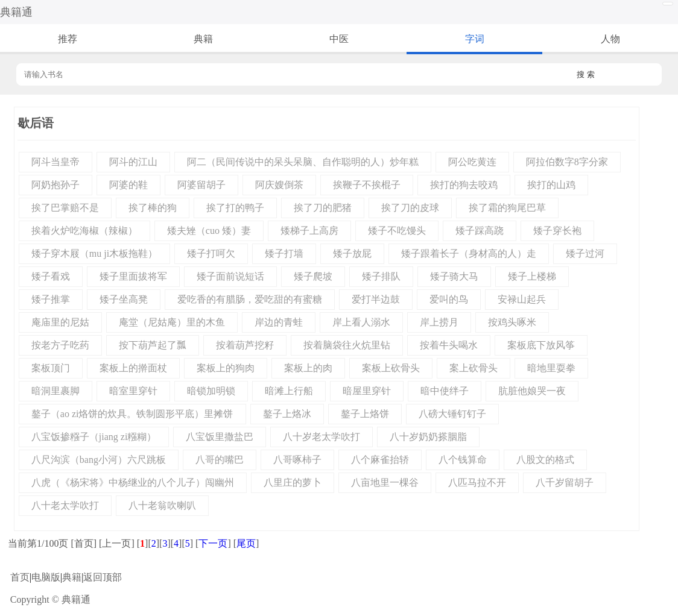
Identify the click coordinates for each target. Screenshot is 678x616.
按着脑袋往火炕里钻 (347, 345)
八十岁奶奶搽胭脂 (428, 437)
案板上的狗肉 (226, 368)
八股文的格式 (545, 460)
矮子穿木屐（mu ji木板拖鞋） (94, 253)
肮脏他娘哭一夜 (532, 391)
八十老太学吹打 (65, 505)
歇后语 (36, 123)
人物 (610, 39)
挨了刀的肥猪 (323, 208)
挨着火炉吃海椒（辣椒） (84, 231)
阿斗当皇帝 (55, 162)
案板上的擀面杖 (133, 368)
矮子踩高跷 (480, 231)
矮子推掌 (51, 299)
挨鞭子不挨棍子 (367, 185)
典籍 (203, 39)
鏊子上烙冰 (287, 414)
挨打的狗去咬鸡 (464, 185)
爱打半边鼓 (376, 299)
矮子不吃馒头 (397, 231)
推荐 (68, 39)
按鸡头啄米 (512, 322)
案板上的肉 (308, 368)
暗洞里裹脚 (55, 391)
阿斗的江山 (133, 162)
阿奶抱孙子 (55, 185)
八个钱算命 (463, 460)
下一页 (213, 543)
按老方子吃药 (60, 345)
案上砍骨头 (474, 368)
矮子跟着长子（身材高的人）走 (469, 253)
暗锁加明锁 (211, 391)
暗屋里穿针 (367, 391)
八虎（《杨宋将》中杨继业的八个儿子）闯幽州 (133, 482)
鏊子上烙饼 (365, 414)
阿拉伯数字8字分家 (567, 162)
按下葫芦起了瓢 (153, 345)
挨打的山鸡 (551, 185)
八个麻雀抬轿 (380, 460)
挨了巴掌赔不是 (65, 208)
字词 (475, 39)
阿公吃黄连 (472, 162)
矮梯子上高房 (309, 231)
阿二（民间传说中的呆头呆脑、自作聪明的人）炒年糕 (303, 162)
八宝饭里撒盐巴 (220, 437)
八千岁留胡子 (565, 482)
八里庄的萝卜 (293, 482)
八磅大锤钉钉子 (452, 414)
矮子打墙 (284, 253)
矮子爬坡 (313, 276)
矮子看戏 (51, 276)
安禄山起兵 (522, 299)
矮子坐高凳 (124, 299)
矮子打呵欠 (211, 253)
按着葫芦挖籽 (245, 345)
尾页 (246, 543)
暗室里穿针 (133, 391)
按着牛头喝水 (449, 345)
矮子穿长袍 (557, 231)
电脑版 (46, 577)
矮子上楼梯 (532, 276)
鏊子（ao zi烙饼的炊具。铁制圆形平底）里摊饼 (132, 414)
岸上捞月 (439, 322)
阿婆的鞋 (128, 185)
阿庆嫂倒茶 (279, 185)
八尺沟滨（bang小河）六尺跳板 (99, 460)
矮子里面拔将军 (133, 276)
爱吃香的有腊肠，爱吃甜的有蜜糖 (250, 299)
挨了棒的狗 (153, 208)
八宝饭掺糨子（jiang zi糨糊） (94, 437)
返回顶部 (103, 577)
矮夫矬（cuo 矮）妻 (209, 231)
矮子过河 (585, 253)
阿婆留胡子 (201, 185)
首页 (20, 577)
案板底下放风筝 (541, 345)
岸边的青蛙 (279, 322)
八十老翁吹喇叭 (162, 505)
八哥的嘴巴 (220, 460)
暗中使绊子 (445, 391)
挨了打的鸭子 (235, 208)
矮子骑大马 (454, 276)
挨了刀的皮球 (410, 208)
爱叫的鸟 (449, 299)
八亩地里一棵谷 (385, 482)
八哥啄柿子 (297, 460)
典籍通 (16, 12)
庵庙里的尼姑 (60, 322)
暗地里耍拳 (551, 368)
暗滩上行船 (289, 391)
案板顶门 (51, 368)
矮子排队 (381, 276)
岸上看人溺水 (361, 322)
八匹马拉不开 (477, 482)
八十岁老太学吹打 (322, 437)
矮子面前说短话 (230, 276)
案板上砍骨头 (391, 368)
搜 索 (586, 74)
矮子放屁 (352, 253)
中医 (339, 39)
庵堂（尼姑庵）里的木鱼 (172, 322)
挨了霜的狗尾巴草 (507, 208)
